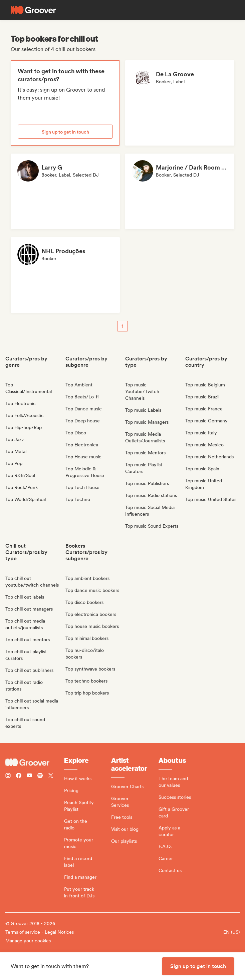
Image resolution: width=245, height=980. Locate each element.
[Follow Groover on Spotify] (40, 776)
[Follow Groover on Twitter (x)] (51, 776)
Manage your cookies (28, 941)
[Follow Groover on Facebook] (19, 776)
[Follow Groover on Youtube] (29, 776)
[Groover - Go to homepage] (35, 762)
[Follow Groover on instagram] (8, 776)
